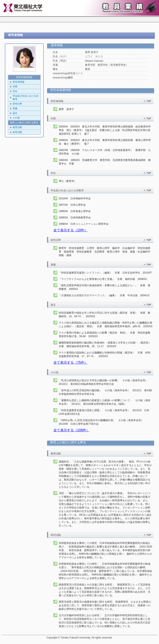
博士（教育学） (68, 181)
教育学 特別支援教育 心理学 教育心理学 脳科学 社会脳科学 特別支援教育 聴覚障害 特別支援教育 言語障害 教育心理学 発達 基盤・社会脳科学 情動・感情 (106, 252)
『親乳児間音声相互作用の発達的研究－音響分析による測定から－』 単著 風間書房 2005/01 (105, 287)
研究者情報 (19, 82)
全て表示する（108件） (72, 430)
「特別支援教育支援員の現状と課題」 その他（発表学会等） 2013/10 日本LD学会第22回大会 (104, 412)
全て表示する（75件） (71, 363)
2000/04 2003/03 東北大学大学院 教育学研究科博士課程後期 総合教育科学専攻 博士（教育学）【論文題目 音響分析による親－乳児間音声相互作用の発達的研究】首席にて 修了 (105, 130)
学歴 (15, 87)
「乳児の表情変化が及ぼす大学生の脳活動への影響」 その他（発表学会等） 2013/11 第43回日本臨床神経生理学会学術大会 (105, 382)
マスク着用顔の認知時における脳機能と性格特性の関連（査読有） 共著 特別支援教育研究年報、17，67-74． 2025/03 (105, 354)
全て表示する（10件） (71, 230)
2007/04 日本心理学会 (72, 205)
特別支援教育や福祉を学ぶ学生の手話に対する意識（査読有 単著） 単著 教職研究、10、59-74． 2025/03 (105, 315)
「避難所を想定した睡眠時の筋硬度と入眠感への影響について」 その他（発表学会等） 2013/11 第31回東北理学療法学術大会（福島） (105, 402)
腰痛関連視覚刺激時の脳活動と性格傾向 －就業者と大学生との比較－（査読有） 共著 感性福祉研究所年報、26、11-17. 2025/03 (106, 344)
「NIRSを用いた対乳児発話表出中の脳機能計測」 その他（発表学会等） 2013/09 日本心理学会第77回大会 (103, 422)
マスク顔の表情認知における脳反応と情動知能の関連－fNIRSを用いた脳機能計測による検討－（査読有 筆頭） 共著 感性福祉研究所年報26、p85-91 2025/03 (106, 325)
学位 (15, 91)
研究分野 (17, 104)
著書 (15, 108)
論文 (15, 113)
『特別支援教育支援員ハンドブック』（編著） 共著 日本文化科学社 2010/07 (105, 273)
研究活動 (17, 132)
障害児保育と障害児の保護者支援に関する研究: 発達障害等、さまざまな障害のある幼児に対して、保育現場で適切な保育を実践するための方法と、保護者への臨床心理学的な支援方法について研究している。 (105, 605)
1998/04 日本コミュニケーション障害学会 (84, 224)
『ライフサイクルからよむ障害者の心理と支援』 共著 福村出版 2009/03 (103, 279)
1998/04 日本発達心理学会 (75, 211)
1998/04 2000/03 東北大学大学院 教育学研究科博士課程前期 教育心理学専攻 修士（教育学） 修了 (105, 142)
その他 (16, 118)
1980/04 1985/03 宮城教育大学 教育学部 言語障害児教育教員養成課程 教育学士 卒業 (105, 162)
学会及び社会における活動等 (26, 97)
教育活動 (17, 127)
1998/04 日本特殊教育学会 (75, 218)
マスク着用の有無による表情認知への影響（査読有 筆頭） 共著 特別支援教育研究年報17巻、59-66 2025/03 (105, 335)
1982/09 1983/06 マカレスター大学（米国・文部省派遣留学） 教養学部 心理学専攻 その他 (105, 152)
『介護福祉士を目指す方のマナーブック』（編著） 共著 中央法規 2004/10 (104, 295)
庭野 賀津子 (66, 109)
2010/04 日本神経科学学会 (75, 198)
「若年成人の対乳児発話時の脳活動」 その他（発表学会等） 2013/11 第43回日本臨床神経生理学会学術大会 (105, 392)
